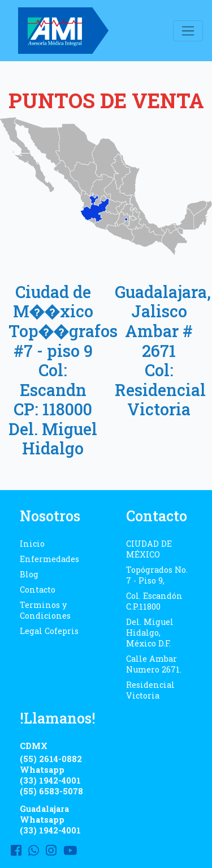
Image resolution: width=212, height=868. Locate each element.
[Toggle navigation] (188, 31)
